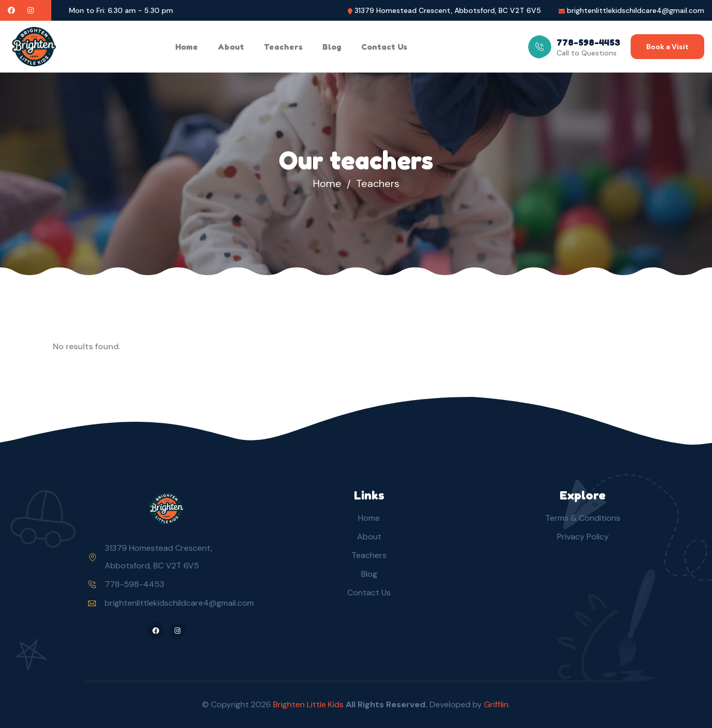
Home (187, 47)
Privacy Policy (583, 537)
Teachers (283, 47)
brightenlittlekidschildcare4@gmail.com (636, 11)
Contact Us (384, 47)
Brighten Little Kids (309, 704)
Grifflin (496, 704)
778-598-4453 (134, 584)
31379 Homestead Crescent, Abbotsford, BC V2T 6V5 (448, 11)
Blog (332, 47)
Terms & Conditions (583, 518)
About (231, 47)
